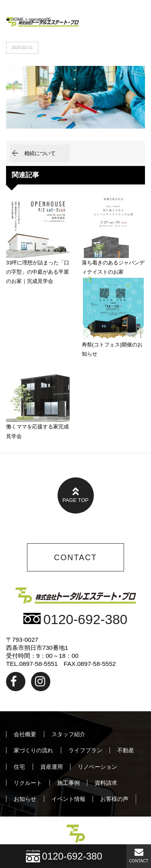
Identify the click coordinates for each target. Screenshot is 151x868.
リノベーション (97, 767)
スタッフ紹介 (68, 734)
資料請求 (106, 783)
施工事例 (68, 783)
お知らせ (25, 799)
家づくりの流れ (33, 750)
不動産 (126, 750)
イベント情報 (68, 799)
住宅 (19, 767)
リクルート (28, 783)
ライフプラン (85, 750)
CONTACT (139, 855)
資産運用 (52, 767)
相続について (40, 153)
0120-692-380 (75, 619)
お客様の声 (114, 799)
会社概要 (25, 734)
